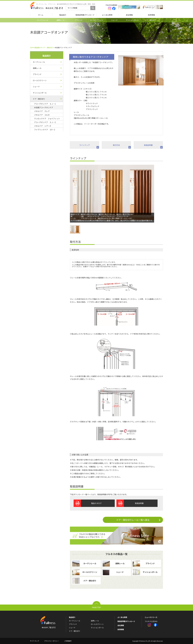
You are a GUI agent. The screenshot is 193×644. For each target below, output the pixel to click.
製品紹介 (38, 48)
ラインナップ (84, 145)
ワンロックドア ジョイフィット (47, 119)
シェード (114, 20)
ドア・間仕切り (150, 20)
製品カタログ (96, 503)
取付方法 (116, 145)
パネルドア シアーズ (43, 126)
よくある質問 (122, 617)
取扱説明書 (148, 145)
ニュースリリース (151, 617)
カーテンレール (43, 20)
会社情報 (121, 625)
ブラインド (79, 20)
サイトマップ (34, 641)
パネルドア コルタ (42, 115)
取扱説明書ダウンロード (126, 621)
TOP (32, 48)
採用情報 (121, 629)
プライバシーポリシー (52, 641)
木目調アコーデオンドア (44, 107)
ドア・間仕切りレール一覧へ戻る (140, 520)
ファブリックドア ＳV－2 (45, 130)
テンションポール (132, 20)
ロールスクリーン (96, 20)
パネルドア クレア (42, 111)
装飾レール (61, 20)
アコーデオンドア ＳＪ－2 (45, 122)
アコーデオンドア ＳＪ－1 (45, 104)
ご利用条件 (68, 641)
